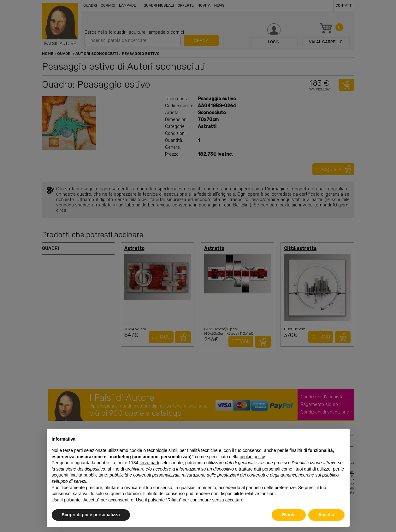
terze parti (149, 463)
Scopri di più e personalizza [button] (91, 515)
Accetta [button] (326, 515)
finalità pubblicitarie (88, 475)
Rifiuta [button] (289, 515)
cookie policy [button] (252, 457)
